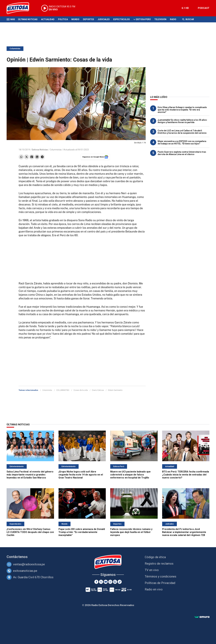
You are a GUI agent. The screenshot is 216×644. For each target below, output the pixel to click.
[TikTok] (120, 582)
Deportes (88, 19)
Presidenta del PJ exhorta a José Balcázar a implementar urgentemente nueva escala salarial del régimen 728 (184, 532)
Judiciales (104, 19)
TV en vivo (152, 570)
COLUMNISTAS (63, 390)
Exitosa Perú (143, 19)
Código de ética (155, 557)
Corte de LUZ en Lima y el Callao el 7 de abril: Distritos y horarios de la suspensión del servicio (182, 132)
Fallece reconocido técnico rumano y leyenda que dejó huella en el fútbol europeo (131, 532)
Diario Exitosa (98, 390)
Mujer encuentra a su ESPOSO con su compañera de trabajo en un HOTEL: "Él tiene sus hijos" (182, 142)
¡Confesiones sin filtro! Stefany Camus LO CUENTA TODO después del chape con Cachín (30, 532)
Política (63, 19)
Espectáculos (121, 19)
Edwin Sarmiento (115, 390)
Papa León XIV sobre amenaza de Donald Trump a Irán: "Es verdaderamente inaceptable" (82, 532)
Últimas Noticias (28, 19)
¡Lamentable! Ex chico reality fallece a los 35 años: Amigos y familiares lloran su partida (182, 121)
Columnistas (15, 49)
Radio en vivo (154, 589)
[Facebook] (96, 582)
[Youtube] (106, 582)
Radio (173, 19)
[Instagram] (110, 582)
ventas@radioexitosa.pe (29, 564)
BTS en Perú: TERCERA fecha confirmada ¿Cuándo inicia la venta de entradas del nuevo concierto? (186, 475)
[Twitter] (101, 582)
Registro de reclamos (159, 564)
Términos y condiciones (160, 576)
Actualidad (48, 19)
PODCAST (204, 8)
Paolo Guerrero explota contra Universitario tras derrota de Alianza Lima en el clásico (182, 153)
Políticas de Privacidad (160, 583)
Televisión (160, 19)
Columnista (47, 390)
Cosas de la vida (81, 390)
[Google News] (115, 582)
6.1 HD (185, 8)
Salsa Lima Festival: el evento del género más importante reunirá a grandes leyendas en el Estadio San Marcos (30, 475)
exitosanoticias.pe (25, 571)
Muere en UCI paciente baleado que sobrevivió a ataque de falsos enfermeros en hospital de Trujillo (130, 475)
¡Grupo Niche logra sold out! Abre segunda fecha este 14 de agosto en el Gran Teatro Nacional (81, 475)
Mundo (75, 19)
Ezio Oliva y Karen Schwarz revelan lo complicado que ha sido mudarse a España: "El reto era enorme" (182, 110)
